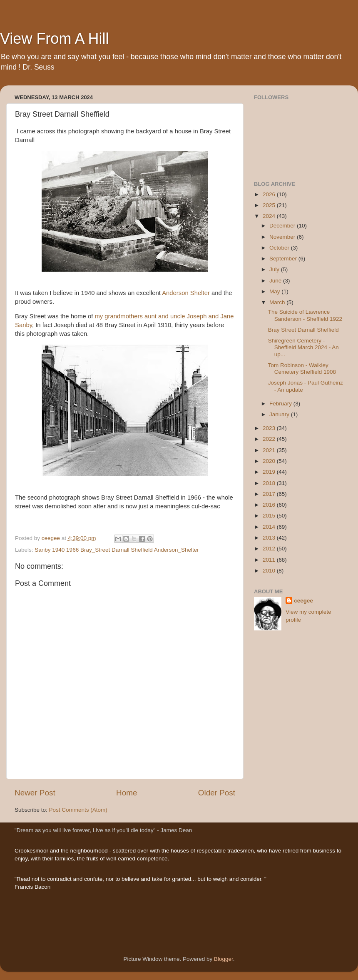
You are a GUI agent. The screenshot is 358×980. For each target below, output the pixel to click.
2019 (270, 472)
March (278, 302)
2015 (270, 516)
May (275, 291)
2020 (270, 461)
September (284, 259)
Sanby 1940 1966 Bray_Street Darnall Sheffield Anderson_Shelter (117, 550)
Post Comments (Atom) (78, 810)
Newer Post (35, 793)
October (280, 248)
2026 (270, 194)
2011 (270, 560)
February (281, 404)
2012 (270, 549)
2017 (270, 494)
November (283, 237)
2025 (270, 205)
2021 (270, 450)
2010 (270, 571)
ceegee (303, 601)
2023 (270, 428)
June (276, 281)
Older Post (217, 793)
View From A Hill (54, 39)
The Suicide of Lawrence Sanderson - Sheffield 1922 (305, 315)
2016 (270, 505)
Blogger (224, 959)
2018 (270, 483)
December (283, 226)
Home (127, 793)
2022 (270, 439)
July (275, 269)
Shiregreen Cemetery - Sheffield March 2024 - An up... (303, 347)
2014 (270, 527)
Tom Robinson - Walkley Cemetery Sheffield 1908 (302, 369)
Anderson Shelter (185, 293)
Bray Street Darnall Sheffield (303, 330)
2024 (270, 216)
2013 (270, 538)
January (280, 414)
